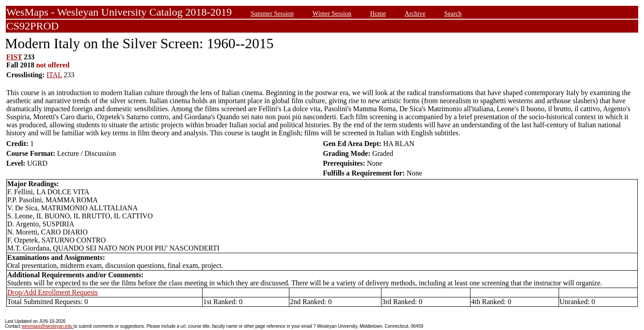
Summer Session (272, 13)
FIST (14, 57)
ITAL (54, 75)
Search (453, 13)
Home (378, 13)
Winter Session (332, 13)
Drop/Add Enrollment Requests (53, 292)
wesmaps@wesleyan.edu (47, 326)
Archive (415, 13)
